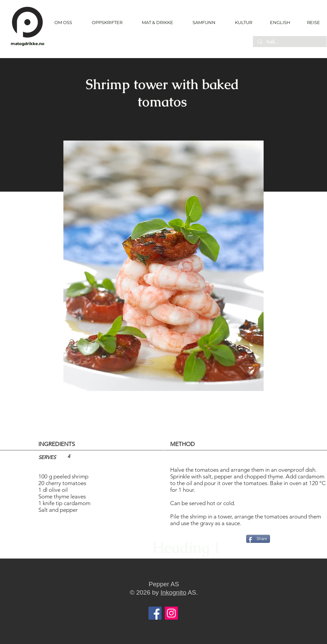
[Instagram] (171, 613)
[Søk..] (289, 42)
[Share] (258, 539)
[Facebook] (155, 613)
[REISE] (311, 22)
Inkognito (173, 592)
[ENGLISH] (280, 22)
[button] (107, 23)
